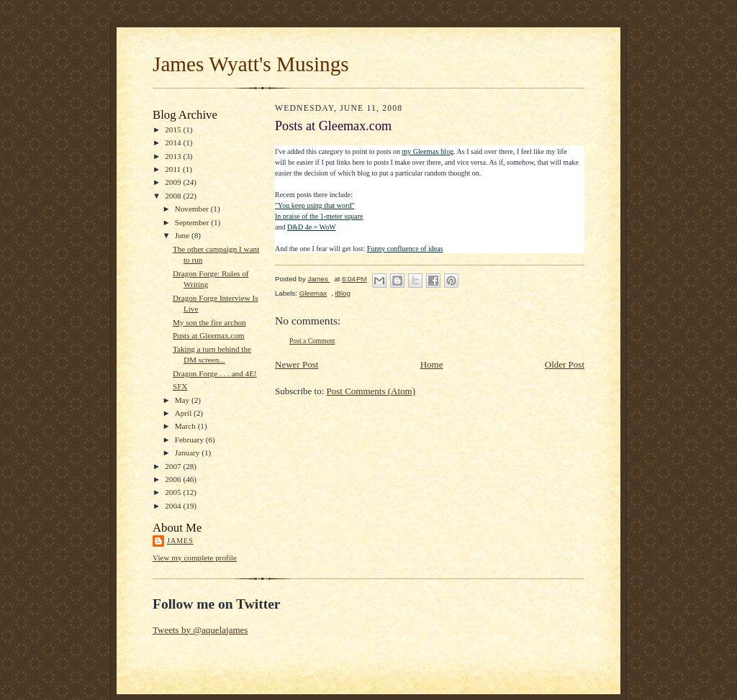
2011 (174, 169)
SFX (180, 386)
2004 (174, 506)
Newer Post (297, 364)
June (183, 235)
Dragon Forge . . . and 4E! (215, 373)
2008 (174, 196)
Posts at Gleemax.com (209, 335)
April (184, 413)
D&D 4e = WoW (312, 227)
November (193, 209)
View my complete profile (195, 558)
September (193, 222)
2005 (174, 492)
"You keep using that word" (315, 205)
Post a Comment (312, 341)
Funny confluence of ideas (405, 249)
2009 (174, 182)
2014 (174, 142)
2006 (174, 479)
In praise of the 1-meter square (319, 216)
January (189, 453)
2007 (174, 466)
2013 (174, 156)
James (180, 541)
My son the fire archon (209, 322)
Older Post (565, 364)
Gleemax (313, 293)
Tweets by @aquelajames (200, 630)
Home (432, 364)
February (190, 440)
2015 (174, 129)
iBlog (342, 293)
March (186, 426)
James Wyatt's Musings (251, 64)
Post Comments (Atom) (371, 391)
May (183, 400)
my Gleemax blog (428, 151)
